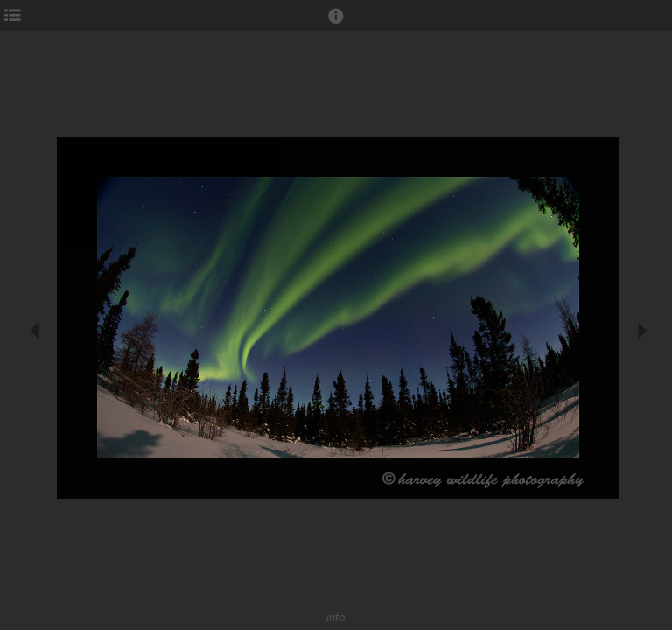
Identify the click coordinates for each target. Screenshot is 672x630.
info (336, 617)
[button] (336, 24)
